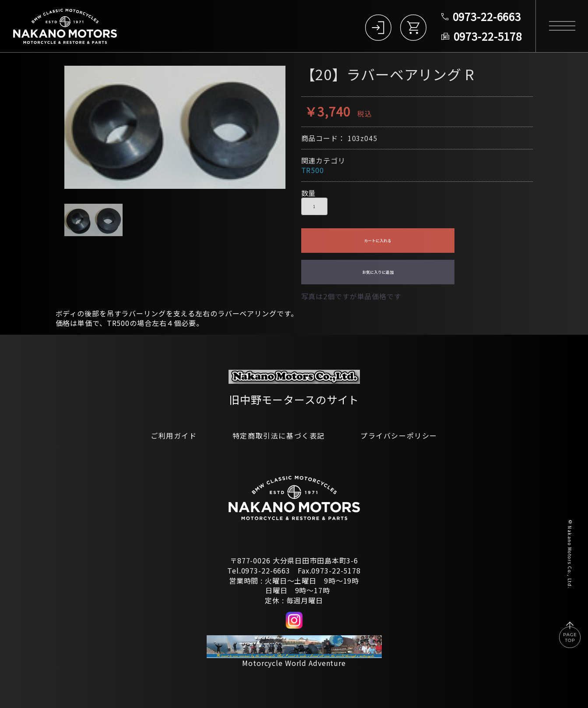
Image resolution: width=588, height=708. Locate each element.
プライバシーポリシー (399, 435)
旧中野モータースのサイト (294, 399)
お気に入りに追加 (378, 272)
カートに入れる (378, 241)
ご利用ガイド (174, 435)
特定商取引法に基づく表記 (279, 435)
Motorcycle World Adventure (294, 663)
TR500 (313, 170)
